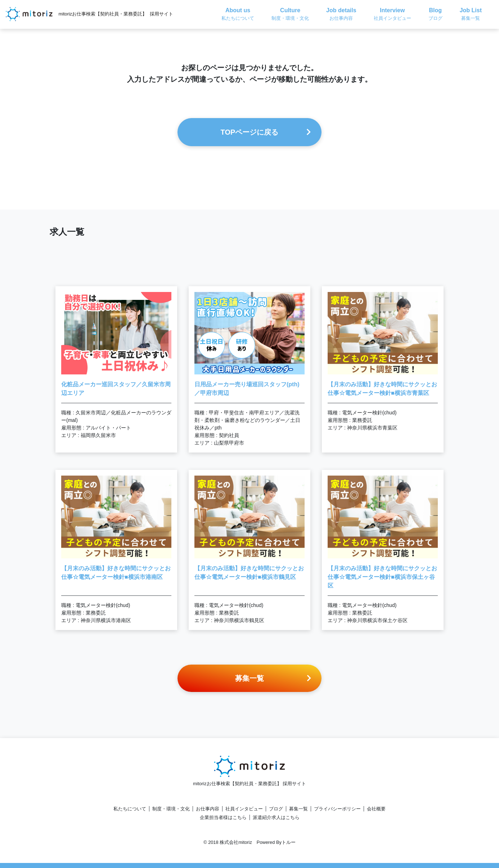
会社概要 (376, 809)
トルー (289, 842)
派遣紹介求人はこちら (276, 817)
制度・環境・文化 (171, 809)
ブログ (276, 809)
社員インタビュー (244, 809)
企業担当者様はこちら (223, 817)
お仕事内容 (208, 809)
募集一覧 (298, 809)
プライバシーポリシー (337, 809)
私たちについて (130, 809)
